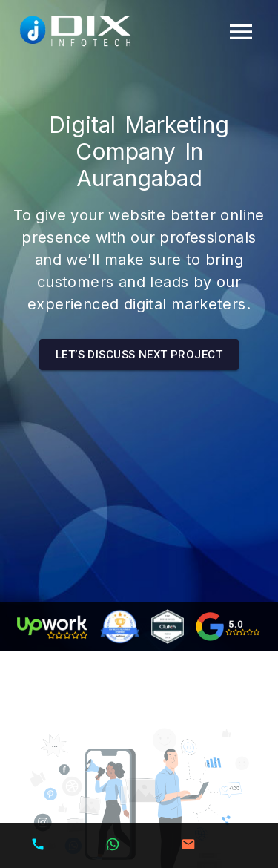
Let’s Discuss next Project (139, 355)
